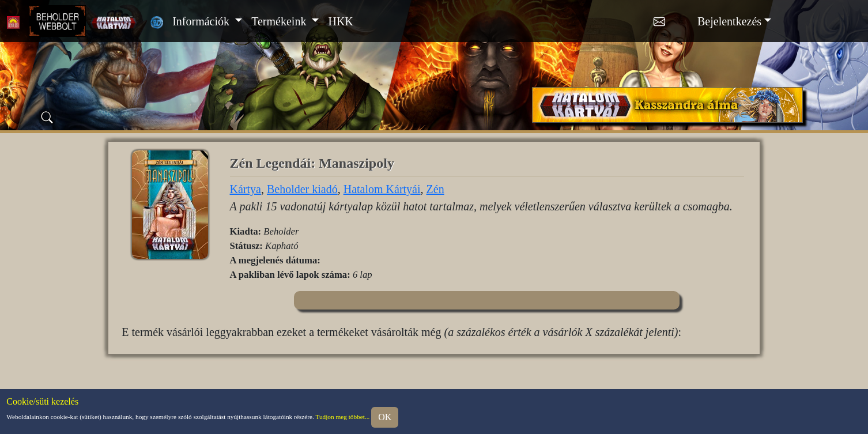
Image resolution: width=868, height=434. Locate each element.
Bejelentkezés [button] (729, 21)
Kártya (246, 189)
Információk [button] (202, 21)
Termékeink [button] (280, 21)
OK (385, 417)
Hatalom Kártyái (382, 189)
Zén (435, 189)
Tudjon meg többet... (342, 416)
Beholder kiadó (302, 189)
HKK (340, 21)
